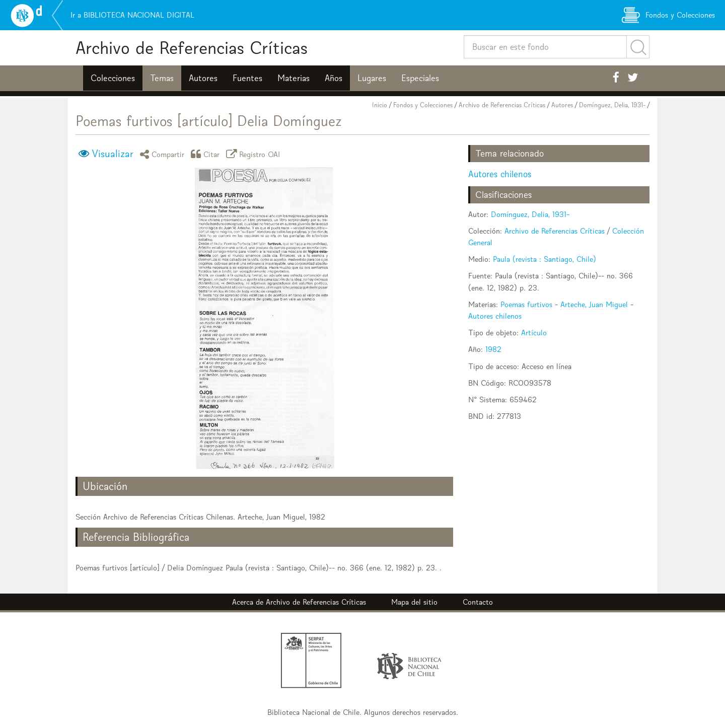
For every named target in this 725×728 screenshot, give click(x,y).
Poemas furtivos (526, 304)
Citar (207, 154)
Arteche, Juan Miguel (594, 304)
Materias (294, 78)
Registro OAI (255, 154)
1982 (493, 349)
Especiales (420, 78)
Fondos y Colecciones (423, 105)
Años (334, 78)
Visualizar (113, 154)
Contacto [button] (478, 602)
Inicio (380, 105)
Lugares (372, 78)
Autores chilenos (500, 174)
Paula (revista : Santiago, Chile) (545, 259)
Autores (203, 78)
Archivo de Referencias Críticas (192, 48)
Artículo (534, 333)
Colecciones (113, 78)
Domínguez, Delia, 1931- (612, 105)
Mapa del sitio (414, 602)
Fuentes (247, 78)
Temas (162, 78)
